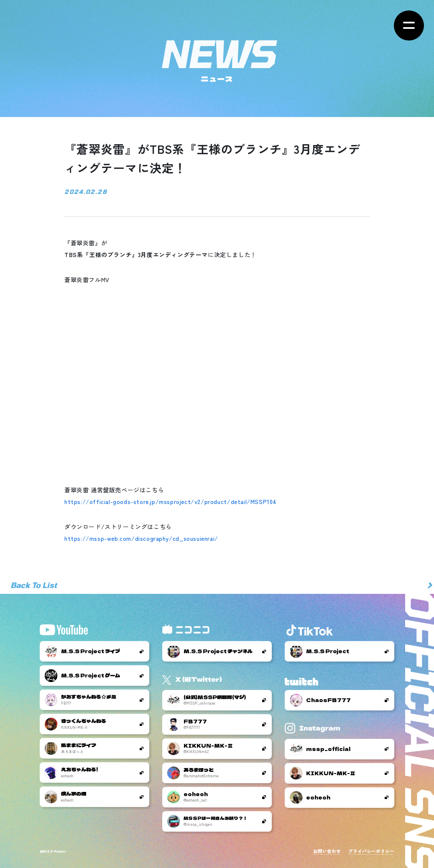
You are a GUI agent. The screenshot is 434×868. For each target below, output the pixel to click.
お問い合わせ (327, 851)
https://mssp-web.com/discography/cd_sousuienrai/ (141, 538)
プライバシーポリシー (371, 851)
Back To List (34, 585)
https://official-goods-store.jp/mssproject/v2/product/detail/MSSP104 (171, 501)
